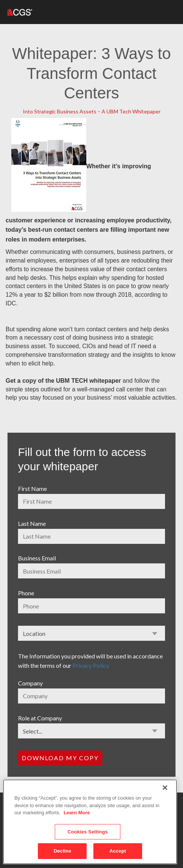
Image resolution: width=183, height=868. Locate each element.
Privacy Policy (91, 665)
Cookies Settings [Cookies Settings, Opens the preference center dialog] (88, 832)
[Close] (165, 788)
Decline (62, 851)
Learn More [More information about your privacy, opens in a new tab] (77, 813)
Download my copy (60, 758)
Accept (118, 851)
